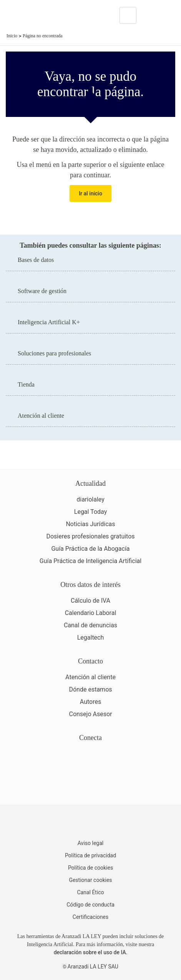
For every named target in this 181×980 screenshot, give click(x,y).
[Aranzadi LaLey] (90, 823)
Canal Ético (90, 892)
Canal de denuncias (90, 625)
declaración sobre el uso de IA (90, 952)
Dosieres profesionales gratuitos (90, 536)
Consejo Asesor (90, 714)
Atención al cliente (90, 677)
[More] (149, 15)
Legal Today (90, 512)
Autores (90, 702)
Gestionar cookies (90, 880)
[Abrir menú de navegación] (169, 15)
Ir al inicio (90, 193)
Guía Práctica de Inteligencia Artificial (90, 561)
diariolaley (90, 499)
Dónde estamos (90, 689)
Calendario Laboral (91, 613)
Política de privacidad (90, 855)
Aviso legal (90, 843)
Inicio (12, 36)
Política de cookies (90, 868)
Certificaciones (90, 917)
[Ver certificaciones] (91, 786)
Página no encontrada (42, 36)
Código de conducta (90, 905)
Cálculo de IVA (90, 601)
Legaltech (91, 637)
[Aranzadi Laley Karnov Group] (32, 15)
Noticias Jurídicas (90, 524)
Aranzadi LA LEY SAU (93, 967)
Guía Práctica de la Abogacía (90, 549)
